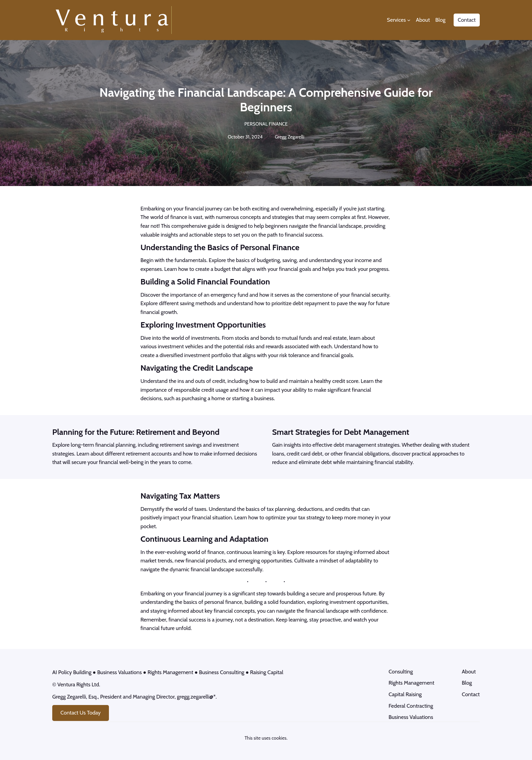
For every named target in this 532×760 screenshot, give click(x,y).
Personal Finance (266, 124)
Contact (467, 20)
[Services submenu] (409, 20)
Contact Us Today (81, 714)
